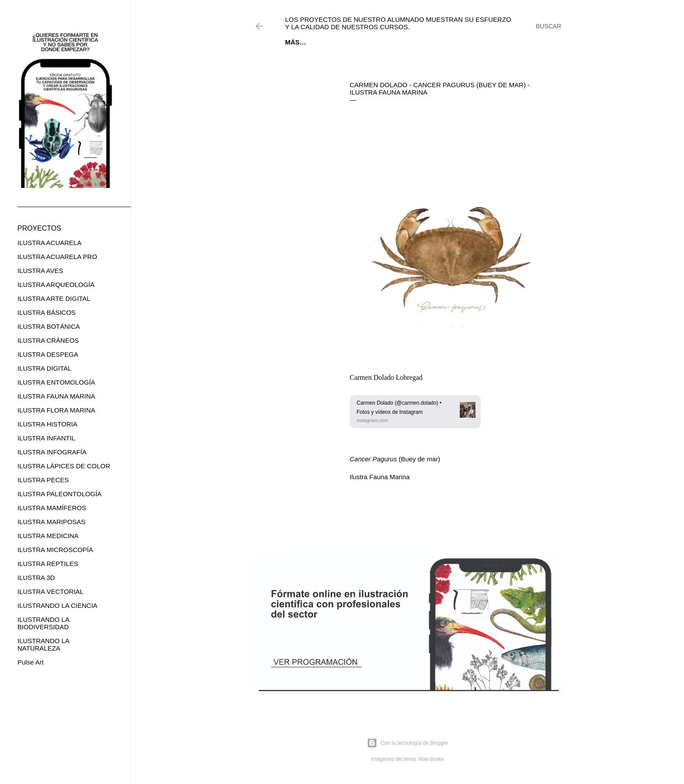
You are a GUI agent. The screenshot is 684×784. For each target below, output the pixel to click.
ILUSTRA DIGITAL (44, 368)
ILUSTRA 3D (36, 578)
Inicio (295, 42)
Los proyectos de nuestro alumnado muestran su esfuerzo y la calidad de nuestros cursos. (398, 23)
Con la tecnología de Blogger (408, 743)
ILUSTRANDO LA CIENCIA (57, 605)
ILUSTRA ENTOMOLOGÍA (56, 382)
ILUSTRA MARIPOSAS (51, 522)
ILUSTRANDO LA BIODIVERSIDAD (43, 623)
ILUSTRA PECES (43, 480)
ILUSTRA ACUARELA (50, 243)
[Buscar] (548, 26)
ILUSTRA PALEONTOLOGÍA (60, 494)
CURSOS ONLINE (403, 42)
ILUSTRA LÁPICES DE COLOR (64, 466)
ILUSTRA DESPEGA (48, 354)
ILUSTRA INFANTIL (46, 438)
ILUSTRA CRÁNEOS (48, 340)
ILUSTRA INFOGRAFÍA (52, 452)
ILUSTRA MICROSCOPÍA (55, 550)
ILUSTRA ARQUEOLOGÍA (56, 285)
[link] (415, 411)
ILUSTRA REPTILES (48, 564)
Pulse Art (31, 662)
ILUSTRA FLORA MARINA (56, 410)
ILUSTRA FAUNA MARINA (56, 396)
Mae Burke (431, 759)
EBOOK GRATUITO (340, 42)
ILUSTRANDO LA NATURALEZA (43, 644)
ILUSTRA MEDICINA (48, 536)
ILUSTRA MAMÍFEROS (52, 508)
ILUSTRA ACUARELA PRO (57, 257)
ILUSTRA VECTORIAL (50, 591)
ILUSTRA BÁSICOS (46, 312)
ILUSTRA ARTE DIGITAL (54, 298)
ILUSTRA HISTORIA (47, 424)
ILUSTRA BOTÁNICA (49, 326)
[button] (415, 411)
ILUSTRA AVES (40, 271)
